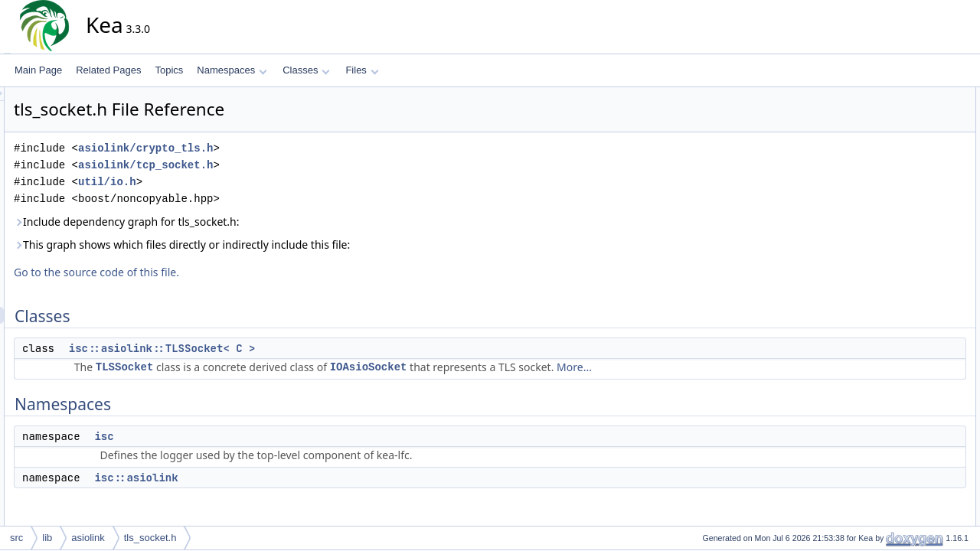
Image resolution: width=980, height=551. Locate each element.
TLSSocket (263, 367)
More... (712, 367)
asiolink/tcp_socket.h (283, 165)
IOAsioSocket (506, 367)
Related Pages (108, 70)
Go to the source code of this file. (234, 272)
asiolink (88, 538)
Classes (306, 70)
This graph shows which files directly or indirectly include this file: (320, 245)
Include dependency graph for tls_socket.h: (265, 222)
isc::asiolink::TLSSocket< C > (300, 348)
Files (362, 70)
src (16, 538)
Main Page (38, 70)
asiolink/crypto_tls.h (283, 148)
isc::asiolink (274, 478)
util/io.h (245, 182)
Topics (169, 70)
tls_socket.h (150, 538)
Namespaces (232, 70)
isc (242, 436)
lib (47, 538)
